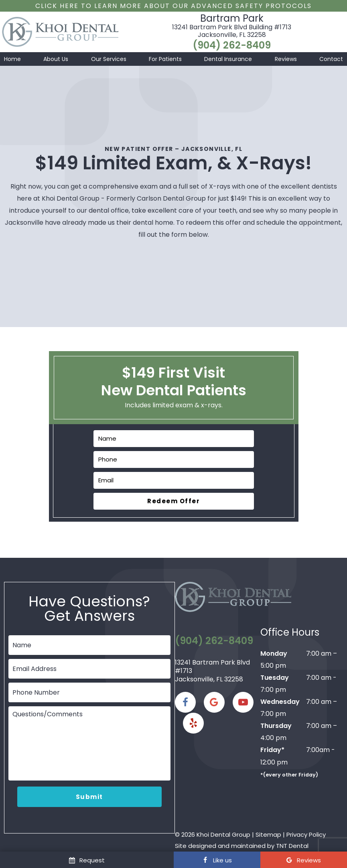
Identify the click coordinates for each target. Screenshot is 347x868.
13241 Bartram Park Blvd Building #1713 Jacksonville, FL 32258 (232, 31)
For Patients (165, 59)
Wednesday (280, 702)
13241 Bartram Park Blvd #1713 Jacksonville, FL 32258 (212, 671)
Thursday (276, 726)
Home (12, 59)
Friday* (272, 750)
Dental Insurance (228, 59)
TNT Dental (292, 846)
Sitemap (268, 834)
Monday (274, 654)
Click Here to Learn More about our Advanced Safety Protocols (173, 6)
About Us (56, 59)
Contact (331, 59)
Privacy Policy (306, 834)
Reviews (286, 59)
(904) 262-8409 (232, 45)
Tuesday (275, 678)
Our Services (109, 59)
